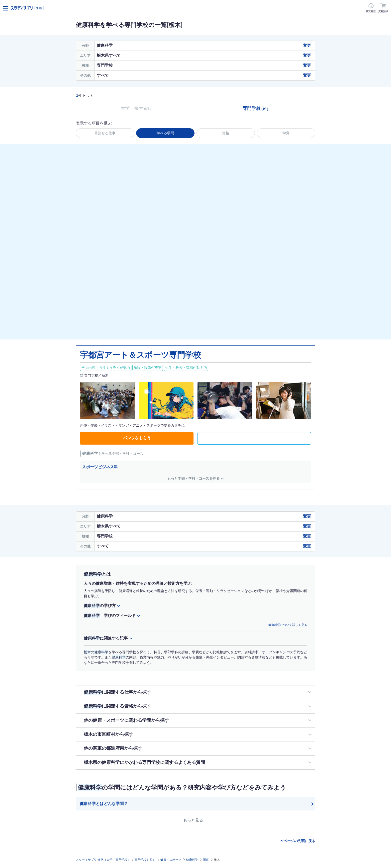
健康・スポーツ (171, 860)
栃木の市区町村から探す (108, 734)
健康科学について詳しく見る (288, 625)
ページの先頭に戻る (299, 841)
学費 (286, 133)
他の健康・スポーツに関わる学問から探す (126, 720)
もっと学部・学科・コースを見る (194, 478)
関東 (206, 860)
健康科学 (192, 860)
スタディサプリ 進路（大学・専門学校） (103, 860)
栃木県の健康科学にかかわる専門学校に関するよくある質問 (144, 762)
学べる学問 (165, 133)
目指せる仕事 (105, 133)
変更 (307, 45)
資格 (226, 133)
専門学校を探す (145, 860)
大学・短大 (136, 108)
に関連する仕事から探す (117, 692)
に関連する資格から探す (117, 706)
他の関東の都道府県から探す (113, 748)
